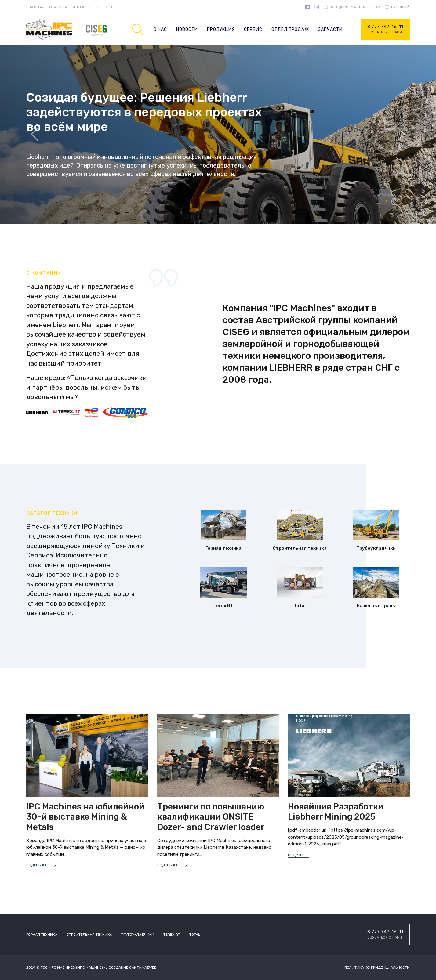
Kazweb (149, 967)
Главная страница (47, 7)
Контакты (82, 7)
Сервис (253, 29)
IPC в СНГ (107, 7)
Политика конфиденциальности (377, 967)
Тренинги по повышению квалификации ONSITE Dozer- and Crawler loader (211, 817)
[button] (401, 134)
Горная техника (42, 935)
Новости (187, 29)
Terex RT (172, 935)
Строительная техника (89, 935)
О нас (160, 29)
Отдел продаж (290, 29)
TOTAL (195, 935)
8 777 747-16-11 (385, 30)
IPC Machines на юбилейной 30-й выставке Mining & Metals (85, 817)
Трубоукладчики (138, 935)
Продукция (221, 29)
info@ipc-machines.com (355, 7)
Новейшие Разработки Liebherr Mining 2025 (336, 812)
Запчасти (330, 29)
